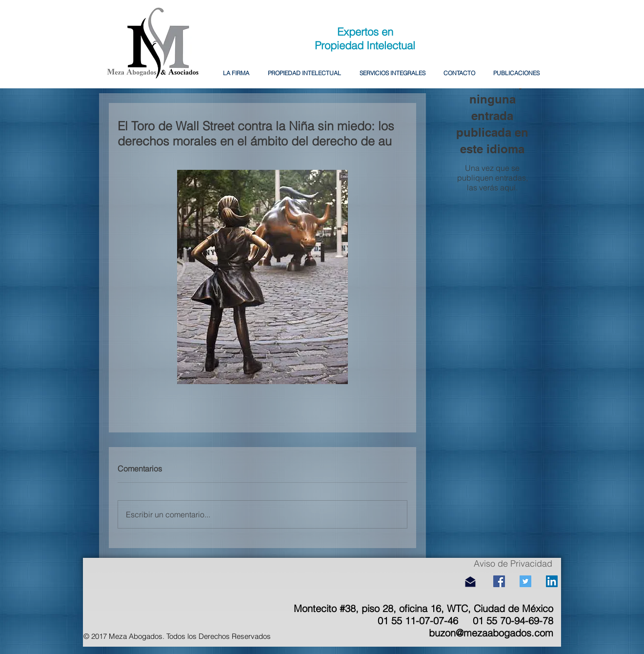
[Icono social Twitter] (525, 581)
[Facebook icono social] (499, 581)
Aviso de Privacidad (513, 563)
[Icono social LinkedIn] (552, 581)
